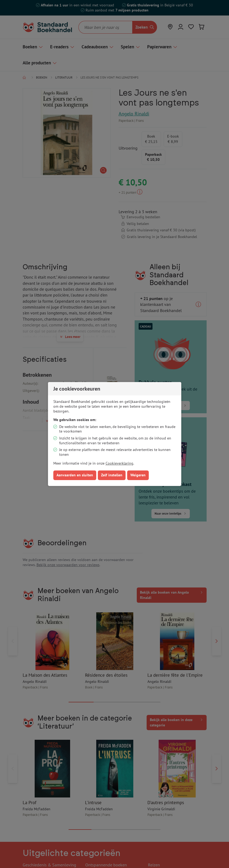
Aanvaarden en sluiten (75, 475)
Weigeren (138, 475)
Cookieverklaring (119, 463)
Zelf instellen (112, 475)
